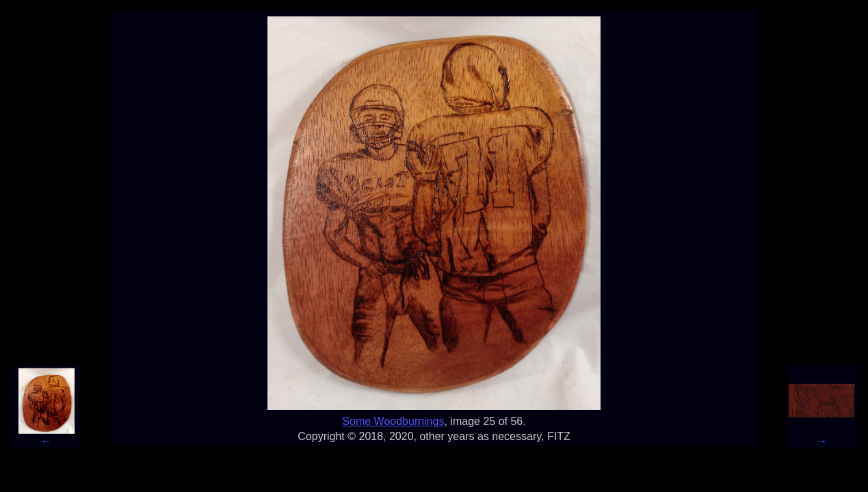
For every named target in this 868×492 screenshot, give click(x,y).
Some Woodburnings (393, 421)
